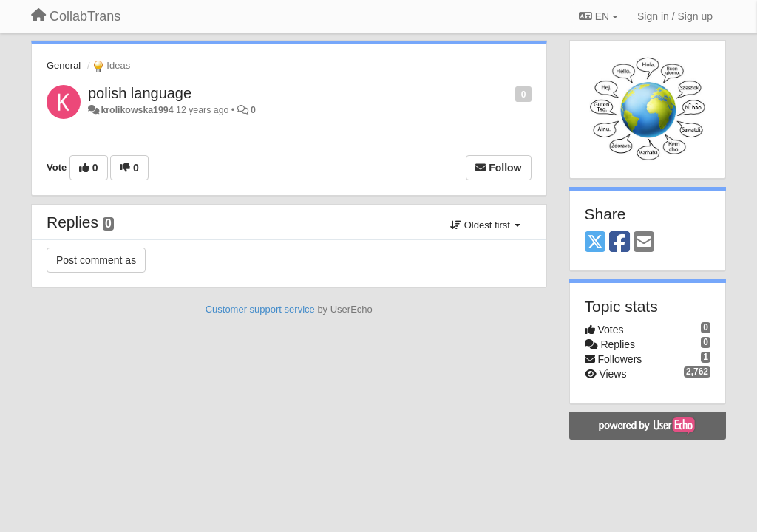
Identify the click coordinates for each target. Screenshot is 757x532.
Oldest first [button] (485, 225)
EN (598, 16)
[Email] (644, 243)
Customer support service (260, 309)
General (64, 65)
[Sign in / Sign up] (675, 16)
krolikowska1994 (137, 110)
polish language (140, 93)
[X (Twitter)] (595, 243)
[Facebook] (619, 243)
